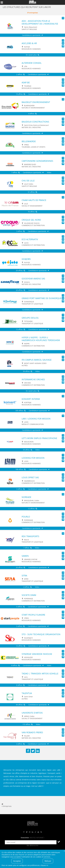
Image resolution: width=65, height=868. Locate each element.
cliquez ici (44, 865)
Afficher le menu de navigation (2, 2)
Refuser (48, 861)
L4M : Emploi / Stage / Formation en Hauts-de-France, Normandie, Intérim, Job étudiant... (32, 2)
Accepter (17, 861)
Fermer (64, 851)
